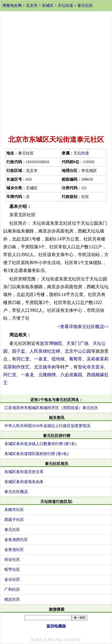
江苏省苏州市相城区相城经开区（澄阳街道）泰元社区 (51, 408)
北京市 (32, 5)
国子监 (19, 351)
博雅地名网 (12, 5)
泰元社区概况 (16, 492)
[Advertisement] (56, 72)
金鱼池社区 (14, 550)
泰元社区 (85, 5)
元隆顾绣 (47, 375)
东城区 (48, 5)
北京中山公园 (78, 351)
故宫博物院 (51, 343)
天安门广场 (77, 343)
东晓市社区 (14, 510)
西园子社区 (14, 520)
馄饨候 (58, 359)
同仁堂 (23, 359)
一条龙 (41, 359)
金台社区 (12, 579)
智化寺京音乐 (91, 367)
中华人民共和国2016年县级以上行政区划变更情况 (47, 426)
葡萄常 (76, 359)
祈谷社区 (12, 559)
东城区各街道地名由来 (24, 482)
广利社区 (12, 589)
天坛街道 (65, 5)
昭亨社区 (12, 569)
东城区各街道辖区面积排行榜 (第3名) (36, 454)
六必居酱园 (71, 375)
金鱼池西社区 (16, 540)
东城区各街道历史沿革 (24, 472)
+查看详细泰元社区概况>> (83, 327)
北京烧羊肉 (45, 367)
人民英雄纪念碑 (45, 351)
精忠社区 (12, 599)
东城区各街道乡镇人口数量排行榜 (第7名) (40, 444)
